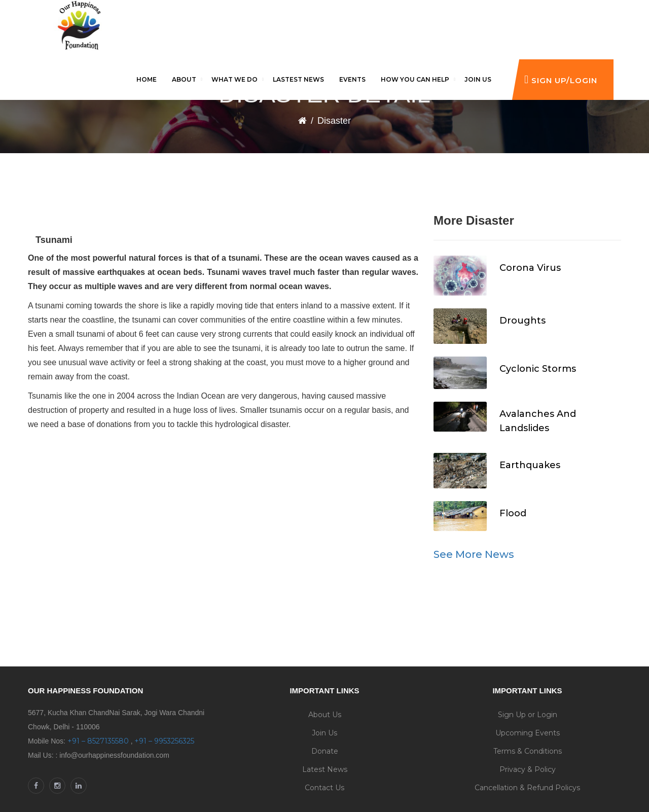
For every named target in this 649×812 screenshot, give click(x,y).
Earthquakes (530, 465)
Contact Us (324, 788)
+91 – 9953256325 (164, 741)
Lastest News (298, 79)
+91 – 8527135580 (98, 741)
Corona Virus (530, 268)
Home (147, 79)
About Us (325, 715)
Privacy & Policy (528, 769)
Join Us (324, 733)
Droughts (522, 321)
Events (352, 79)
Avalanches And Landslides (538, 421)
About (184, 79)
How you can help (415, 79)
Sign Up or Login (528, 715)
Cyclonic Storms (538, 369)
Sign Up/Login (561, 79)
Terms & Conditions (528, 751)
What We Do (235, 79)
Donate (325, 751)
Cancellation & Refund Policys (527, 788)
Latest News (325, 769)
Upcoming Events (528, 733)
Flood (513, 513)
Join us (478, 79)
